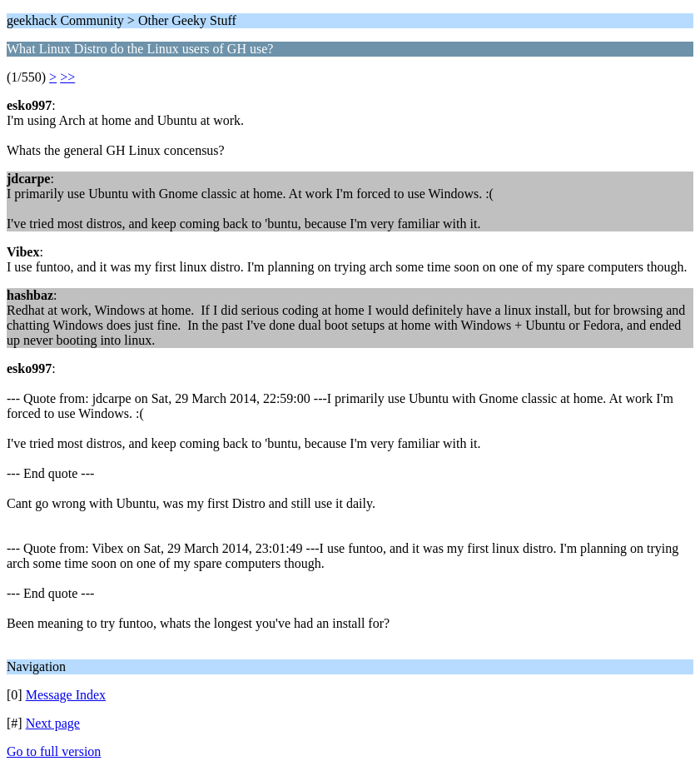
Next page (53, 723)
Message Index (66, 695)
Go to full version (54, 751)
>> (67, 77)
